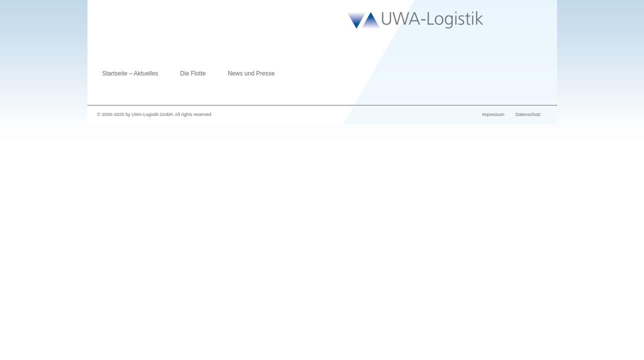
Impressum (493, 114)
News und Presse (251, 73)
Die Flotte (193, 73)
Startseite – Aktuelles (130, 73)
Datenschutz (528, 114)
